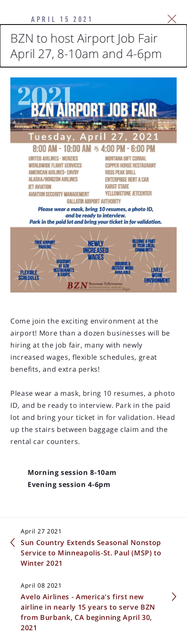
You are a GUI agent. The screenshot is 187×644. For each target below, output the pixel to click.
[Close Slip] (172, 19)
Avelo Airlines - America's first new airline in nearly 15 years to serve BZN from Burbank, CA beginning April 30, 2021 (88, 612)
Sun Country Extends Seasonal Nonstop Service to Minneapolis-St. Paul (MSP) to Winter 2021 (91, 553)
